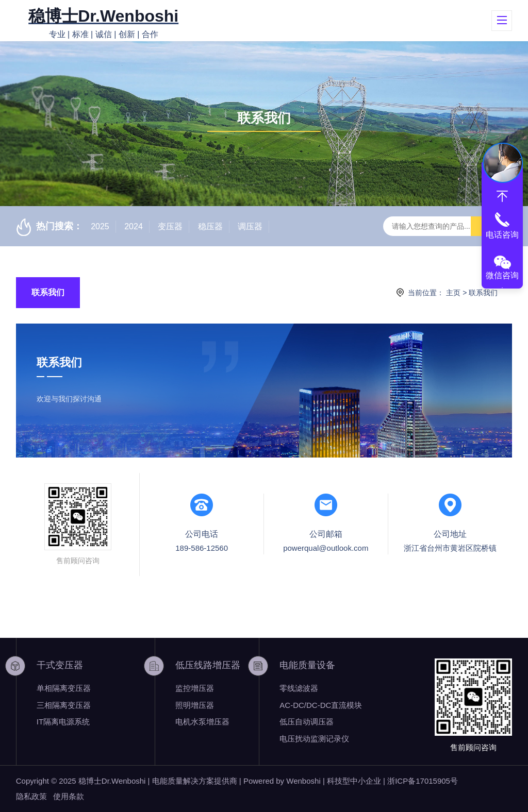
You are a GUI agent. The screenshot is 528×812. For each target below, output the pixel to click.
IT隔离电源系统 (63, 722)
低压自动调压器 (307, 722)
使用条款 (69, 796)
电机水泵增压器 (202, 722)
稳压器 (210, 226)
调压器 (250, 226)
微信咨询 (502, 275)
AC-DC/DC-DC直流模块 (321, 705)
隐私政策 (31, 796)
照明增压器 (195, 705)
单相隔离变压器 (64, 688)
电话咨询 (502, 235)
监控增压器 (195, 688)
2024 (134, 226)
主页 (453, 293)
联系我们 (48, 292)
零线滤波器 (299, 688)
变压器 (170, 226)
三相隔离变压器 (64, 705)
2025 (100, 226)
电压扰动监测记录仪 (314, 739)
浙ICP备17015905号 (423, 781)
